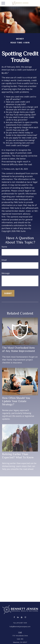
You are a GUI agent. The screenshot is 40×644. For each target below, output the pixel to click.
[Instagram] (25, 617)
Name (4, 247)
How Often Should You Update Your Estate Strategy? (16, 401)
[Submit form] (8, 293)
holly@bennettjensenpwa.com (20, 627)
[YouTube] (22, 617)
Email (4, 260)
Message (6, 273)
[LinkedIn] (18, 617)
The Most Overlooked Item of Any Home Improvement (19, 349)
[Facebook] (14, 617)
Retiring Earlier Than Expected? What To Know (18, 456)
